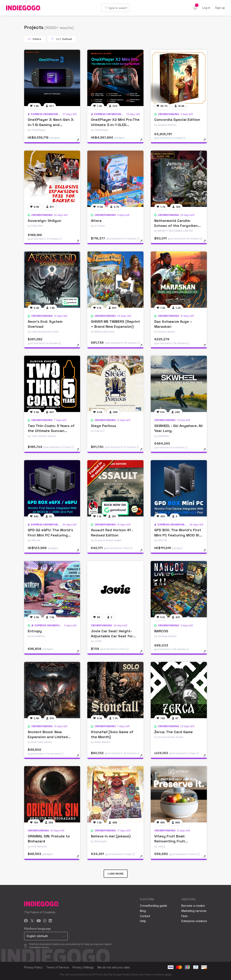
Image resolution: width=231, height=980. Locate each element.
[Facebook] (26, 921)
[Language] (185, 8)
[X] (32, 921)
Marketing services (194, 911)
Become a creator (193, 906)
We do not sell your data (113, 967)
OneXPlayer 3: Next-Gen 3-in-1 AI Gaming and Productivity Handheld (51, 125)
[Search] (92, 8)
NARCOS (161, 631)
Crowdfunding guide (153, 906)
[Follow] (34, 106)
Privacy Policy (33, 967)
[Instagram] (45, 921)
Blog (143, 911)
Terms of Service (58, 967)
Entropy (35, 631)
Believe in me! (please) (111, 836)
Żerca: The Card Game (173, 732)
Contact (145, 916)
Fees (185, 916)
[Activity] (195, 8)
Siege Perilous (104, 426)
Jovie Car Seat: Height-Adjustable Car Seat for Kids (112, 636)
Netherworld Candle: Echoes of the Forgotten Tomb (176, 226)
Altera (96, 221)
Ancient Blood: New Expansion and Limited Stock (48, 737)
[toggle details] (80, 142)
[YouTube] (39, 921)
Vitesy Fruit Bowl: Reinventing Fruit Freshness (170, 841)
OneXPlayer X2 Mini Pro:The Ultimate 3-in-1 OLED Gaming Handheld (115, 125)
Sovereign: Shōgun (44, 221)
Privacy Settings (83, 967)
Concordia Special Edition (177, 120)
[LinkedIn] (50, 921)
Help (143, 921)
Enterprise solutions (194, 921)
